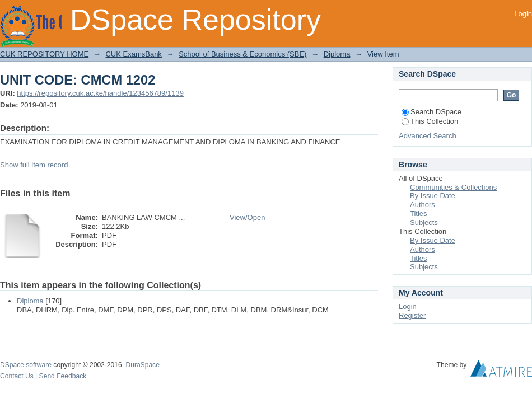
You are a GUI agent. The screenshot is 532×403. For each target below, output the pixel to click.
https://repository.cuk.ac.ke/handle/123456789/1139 (100, 93)
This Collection (430, 121)
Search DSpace (431, 112)
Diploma (337, 54)
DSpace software (26, 365)
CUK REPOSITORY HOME (44, 54)
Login (523, 14)
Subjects (424, 222)
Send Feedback (63, 376)
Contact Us (17, 376)
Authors (423, 205)
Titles (419, 214)
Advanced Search (428, 136)
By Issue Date (433, 196)
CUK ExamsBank (133, 54)
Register (412, 315)
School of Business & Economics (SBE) (242, 54)
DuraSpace (142, 365)
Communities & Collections (453, 187)
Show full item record (34, 165)
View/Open (247, 217)
